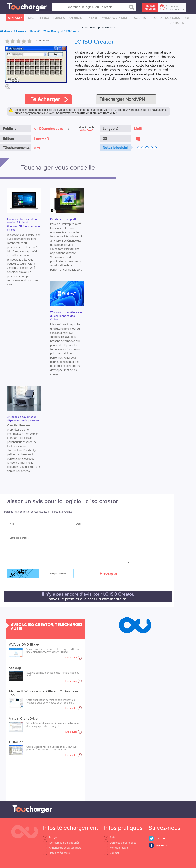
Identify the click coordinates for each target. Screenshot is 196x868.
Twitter (161, 839)
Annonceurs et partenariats (62, 848)
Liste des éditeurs (56, 853)
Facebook (162, 845)
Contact (112, 853)
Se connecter (177, 9)
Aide (110, 838)
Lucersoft (42, 139)
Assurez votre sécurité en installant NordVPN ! (86, 113)
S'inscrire (174, 6)
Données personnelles (120, 843)
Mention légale (116, 848)
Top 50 (50, 838)
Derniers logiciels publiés (61, 843)
